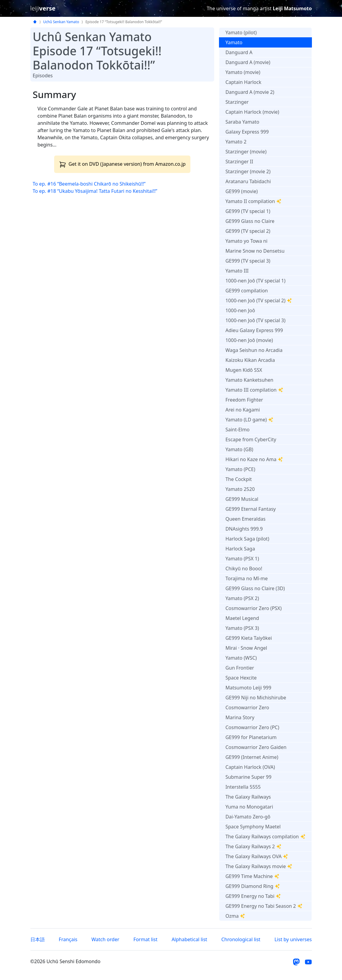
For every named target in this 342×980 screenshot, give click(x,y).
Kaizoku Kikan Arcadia (250, 360)
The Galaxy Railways (248, 797)
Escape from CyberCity (251, 439)
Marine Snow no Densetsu (255, 251)
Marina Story (240, 717)
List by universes (293, 939)
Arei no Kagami (242, 410)
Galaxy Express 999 (247, 132)
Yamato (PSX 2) (242, 598)
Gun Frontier (240, 668)
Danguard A (239, 52)
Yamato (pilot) (241, 32)
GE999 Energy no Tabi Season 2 (264, 906)
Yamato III (237, 271)
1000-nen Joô (240, 310)
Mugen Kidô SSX (244, 370)
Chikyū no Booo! (244, 569)
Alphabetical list (189, 939)
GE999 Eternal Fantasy (250, 509)
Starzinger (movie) (246, 152)
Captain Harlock (243, 82)
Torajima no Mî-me (246, 578)
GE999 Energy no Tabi (253, 896)
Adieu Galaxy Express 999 (254, 330)
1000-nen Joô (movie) (249, 340)
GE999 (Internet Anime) (252, 757)
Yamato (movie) (243, 72)
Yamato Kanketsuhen (249, 380)
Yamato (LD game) (249, 420)
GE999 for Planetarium (251, 737)
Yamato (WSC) (241, 658)
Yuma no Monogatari (249, 807)
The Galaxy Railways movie (259, 866)
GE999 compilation (246, 291)
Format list (145, 939)
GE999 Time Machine (252, 876)
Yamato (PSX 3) (242, 628)
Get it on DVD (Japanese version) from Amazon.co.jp (122, 164)
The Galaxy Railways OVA (257, 856)
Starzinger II (239, 162)
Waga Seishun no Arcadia (254, 350)
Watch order (105, 939)
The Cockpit (239, 479)
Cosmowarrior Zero (247, 707)
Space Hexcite (241, 678)
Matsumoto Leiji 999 (248, 688)
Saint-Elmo (237, 430)
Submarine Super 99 (248, 777)
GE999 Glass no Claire (250, 221)
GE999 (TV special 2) (248, 231)
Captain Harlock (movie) (252, 112)
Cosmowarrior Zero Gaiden (256, 747)
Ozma (235, 916)
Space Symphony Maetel (253, 827)
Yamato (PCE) (240, 469)
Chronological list (241, 939)
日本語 (38, 939)
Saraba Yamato (242, 122)
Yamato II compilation (253, 201)
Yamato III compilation (254, 390)
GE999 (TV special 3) (248, 261)
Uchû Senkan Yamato (61, 22)
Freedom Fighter (244, 400)
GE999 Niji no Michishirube (256, 698)
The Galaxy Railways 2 (253, 846)
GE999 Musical (242, 499)
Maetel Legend (242, 618)
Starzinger (237, 102)
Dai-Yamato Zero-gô (248, 817)
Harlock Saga (240, 549)
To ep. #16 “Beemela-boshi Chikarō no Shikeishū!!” (89, 184)
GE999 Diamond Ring (253, 886)
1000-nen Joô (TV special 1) (255, 281)
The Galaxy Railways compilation (265, 837)
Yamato (234, 42)
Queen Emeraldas (245, 519)
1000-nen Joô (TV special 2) (259, 300)
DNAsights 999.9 (244, 529)
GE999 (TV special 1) (248, 211)
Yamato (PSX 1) (242, 559)
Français (68, 939)
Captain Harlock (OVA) (250, 767)
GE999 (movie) (241, 191)
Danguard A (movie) (248, 62)
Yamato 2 (236, 142)
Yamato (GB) (239, 449)
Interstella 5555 (243, 787)
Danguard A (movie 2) (250, 92)
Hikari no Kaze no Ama (254, 459)
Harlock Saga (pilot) (247, 539)
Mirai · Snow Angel (246, 648)
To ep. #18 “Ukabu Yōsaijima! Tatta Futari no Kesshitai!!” (95, 191)
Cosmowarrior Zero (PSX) (253, 608)
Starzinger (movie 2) (248, 171)
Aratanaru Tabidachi (248, 181)
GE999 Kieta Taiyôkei (248, 638)
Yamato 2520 (240, 489)
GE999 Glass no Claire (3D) (255, 588)
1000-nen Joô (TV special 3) (255, 320)
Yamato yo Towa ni (246, 241)
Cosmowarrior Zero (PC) (252, 727)
